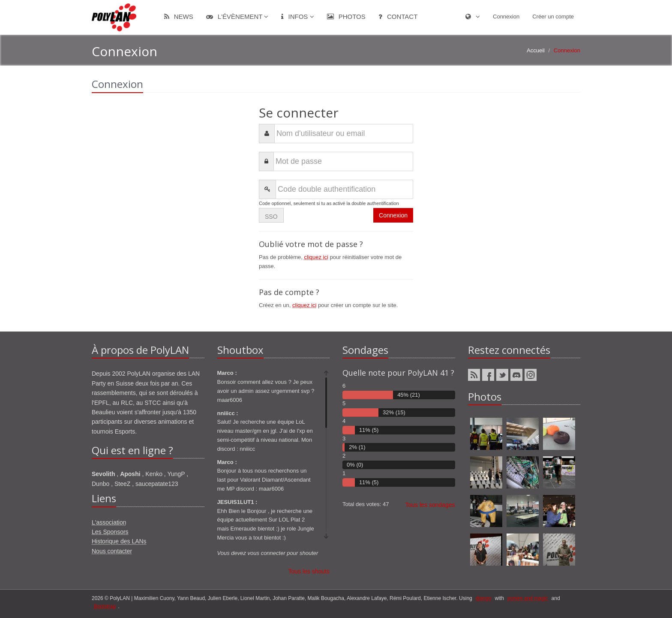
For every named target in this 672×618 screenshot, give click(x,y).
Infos (297, 17)
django (483, 598)
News (179, 17)
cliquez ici (316, 257)
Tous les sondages (430, 505)
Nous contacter (112, 551)
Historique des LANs (119, 541)
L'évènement (237, 17)
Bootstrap (105, 606)
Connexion (506, 17)
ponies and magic (528, 598)
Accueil (536, 50)
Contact (398, 17)
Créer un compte (553, 17)
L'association (109, 522)
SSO (271, 217)
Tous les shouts (309, 571)
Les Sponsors (110, 532)
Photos (346, 17)
